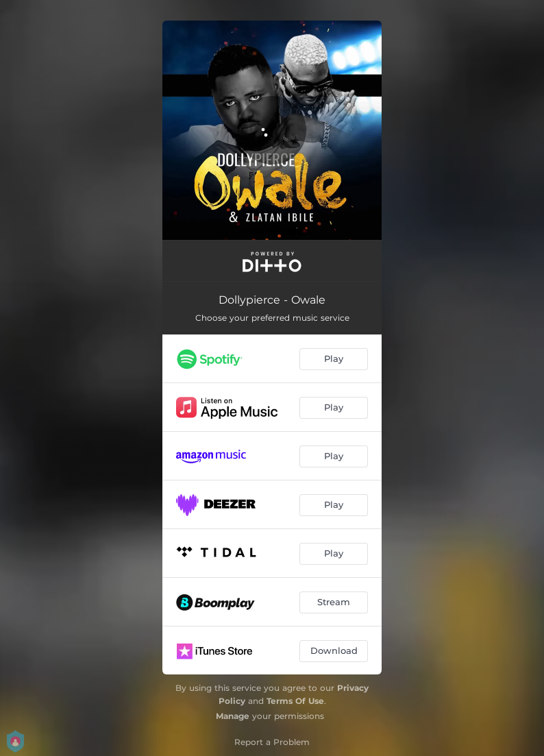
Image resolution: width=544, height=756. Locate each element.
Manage (233, 716)
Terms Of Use (295, 701)
